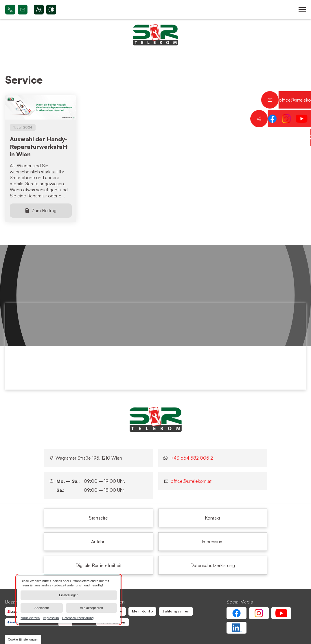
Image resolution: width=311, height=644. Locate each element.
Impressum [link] (51, 618)
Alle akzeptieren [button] (91, 608)
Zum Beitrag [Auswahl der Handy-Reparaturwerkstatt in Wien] (44, 210)
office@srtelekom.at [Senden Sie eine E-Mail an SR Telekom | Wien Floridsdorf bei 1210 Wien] (23, 10)
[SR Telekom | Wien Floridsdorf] (156, 419)
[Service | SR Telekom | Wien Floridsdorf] (98, 518)
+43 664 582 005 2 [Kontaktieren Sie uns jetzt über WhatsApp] (192, 458)
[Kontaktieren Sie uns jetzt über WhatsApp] (302, 137)
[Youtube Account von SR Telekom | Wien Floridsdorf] (281, 613)
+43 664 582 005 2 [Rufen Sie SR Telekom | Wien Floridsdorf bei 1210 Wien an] (10, 10)
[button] (302, 10)
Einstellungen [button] (69, 595)
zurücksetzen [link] (30, 618)
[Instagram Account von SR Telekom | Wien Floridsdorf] (259, 613)
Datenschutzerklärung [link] (78, 618)
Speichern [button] (42, 608)
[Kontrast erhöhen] (51, 10)
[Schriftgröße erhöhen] (39, 10)
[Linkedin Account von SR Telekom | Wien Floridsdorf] (236, 628)
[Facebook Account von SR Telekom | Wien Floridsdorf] (236, 613)
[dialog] (69, 599)
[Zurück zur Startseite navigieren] (155, 35)
